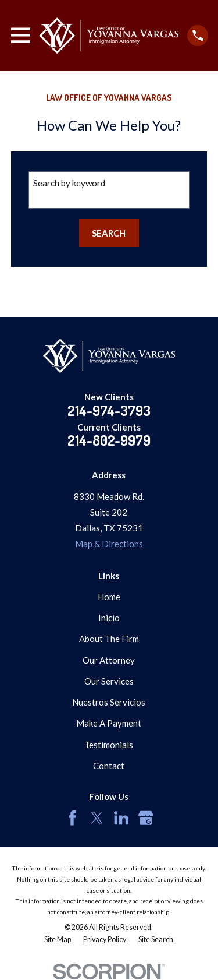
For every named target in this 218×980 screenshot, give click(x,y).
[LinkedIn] (121, 818)
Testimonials (109, 745)
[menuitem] (58, 940)
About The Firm (109, 639)
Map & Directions (109, 544)
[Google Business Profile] (146, 818)
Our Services (109, 681)
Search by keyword (69, 183)
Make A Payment (109, 723)
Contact (109, 766)
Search (109, 233)
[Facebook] (73, 818)
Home (109, 597)
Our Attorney (109, 660)
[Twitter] (97, 818)
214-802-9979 (109, 440)
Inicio (109, 618)
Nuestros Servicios (109, 702)
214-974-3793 (109, 410)
